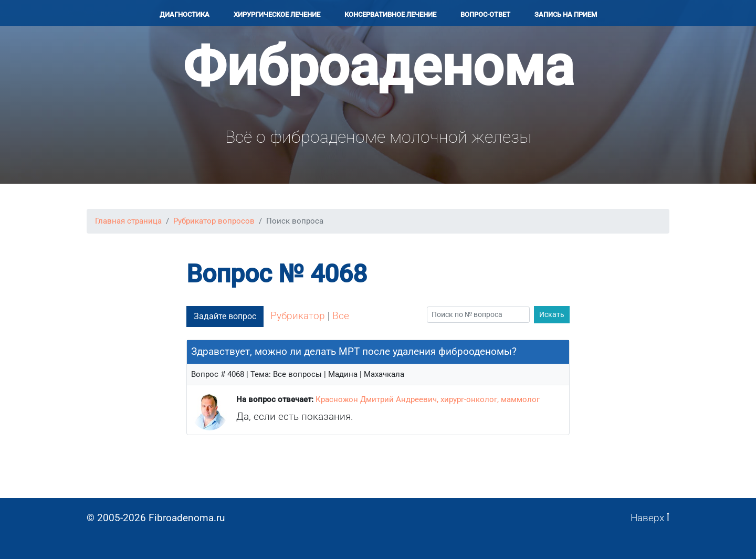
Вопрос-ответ (485, 14)
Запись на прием (566, 14)
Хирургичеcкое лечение (277, 14)
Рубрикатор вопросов (214, 221)
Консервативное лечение (390, 14)
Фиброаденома (378, 66)
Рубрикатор (298, 316)
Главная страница (128, 221)
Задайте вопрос (225, 316)
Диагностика (185, 14)
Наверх (650, 518)
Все (341, 316)
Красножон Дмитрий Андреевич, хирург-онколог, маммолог (428, 399)
